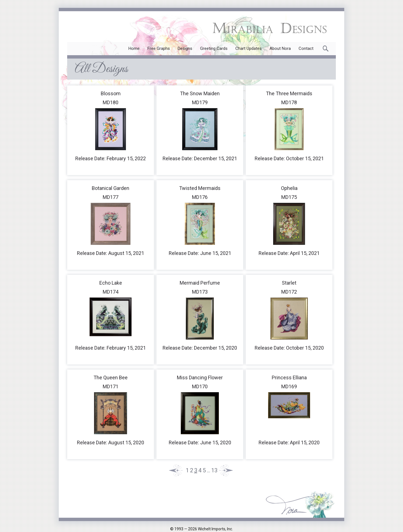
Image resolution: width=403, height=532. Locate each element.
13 (214, 470)
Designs (185, 48)
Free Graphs (159, 48)
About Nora (280, 48)
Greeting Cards (214, 48)
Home (134, 48)
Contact (306, 48)
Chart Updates (249, 48)
